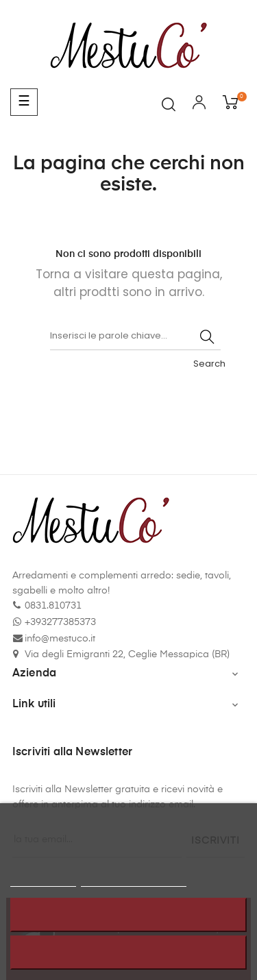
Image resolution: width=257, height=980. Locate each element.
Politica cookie (43, 880)
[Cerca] (135, 336)
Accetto (128, 952)
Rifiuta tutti (129, 915)
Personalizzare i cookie (134, 880)
